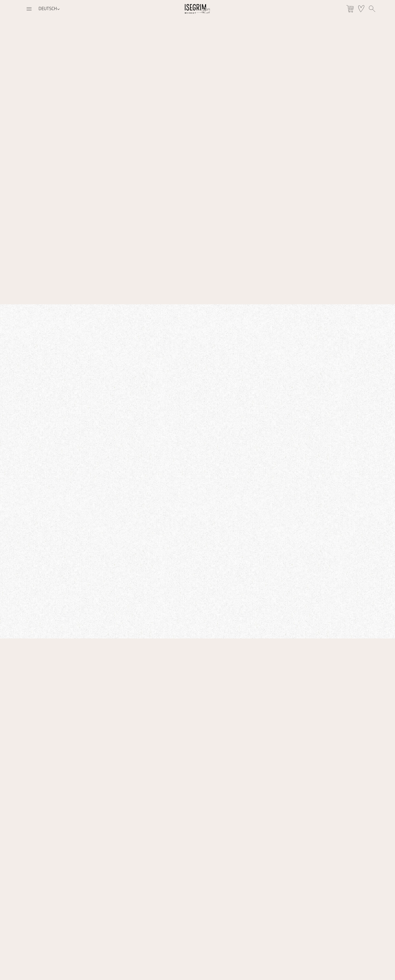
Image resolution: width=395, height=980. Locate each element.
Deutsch (48, 9)
